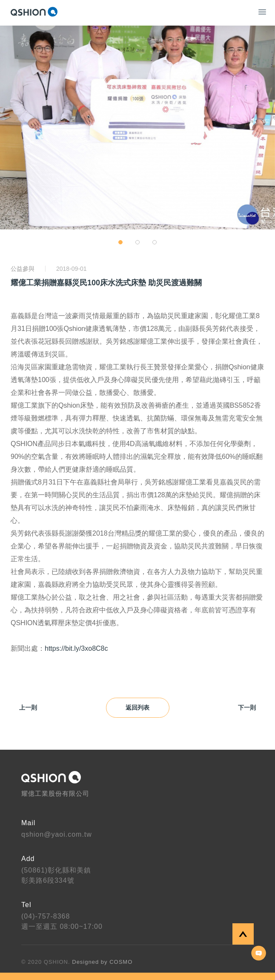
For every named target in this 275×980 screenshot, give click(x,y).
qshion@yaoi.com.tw (57, 834)
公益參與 (23, 269)
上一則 (24, 708)
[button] (120, 242)
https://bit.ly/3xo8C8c (76, 648)
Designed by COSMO (102, 962)
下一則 (251, 708)
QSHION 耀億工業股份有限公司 (34, 12)
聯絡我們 (259, 953)
